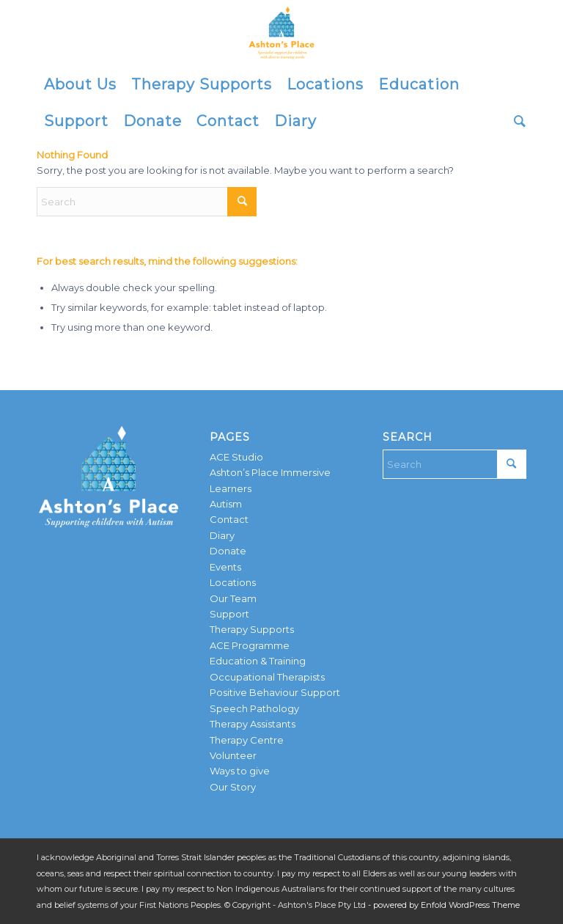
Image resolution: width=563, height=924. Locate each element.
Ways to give (240, 771)
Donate (228, 551)
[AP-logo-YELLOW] (281, 33)
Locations (233, 582)
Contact (229, 519)
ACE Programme (250, 645)
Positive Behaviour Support (275, 692)
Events (225, 567)
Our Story (233, 787)
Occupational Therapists (267, 677)
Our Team (233, 598)
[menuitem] (80, 84)
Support (229, 614)
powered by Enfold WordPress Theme (446, 905)
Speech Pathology (254, 708)
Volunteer (233, 755)
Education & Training (258, 661)
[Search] (516, 121)
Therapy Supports (252, 629)
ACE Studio (236, 457)
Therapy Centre (247, 740)
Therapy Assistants (253, 724)
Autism (226, 504)
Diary (222, 535)
